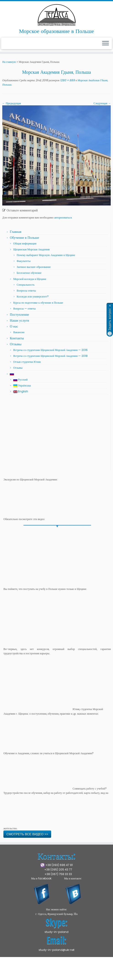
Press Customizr (42, 974)
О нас (14, 326)
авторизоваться (63, 217)
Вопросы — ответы (24, 308)
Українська (22, 385)
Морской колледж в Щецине (30, 279)
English (21, 391)
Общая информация (25, 243)
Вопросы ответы (26, 291)
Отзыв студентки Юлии (27, 362)
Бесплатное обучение (29, 273)
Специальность (26, 285)
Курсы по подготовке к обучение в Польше (38, 303)
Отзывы (16, 344)
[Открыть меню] (105, 43)
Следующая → (102, 103)
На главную (9, 62)
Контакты (17, 338)
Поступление (19, 314)
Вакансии (19, 332)
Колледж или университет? (33, 296)
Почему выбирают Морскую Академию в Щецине (46, 255)
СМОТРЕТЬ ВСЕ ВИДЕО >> (27, 834)
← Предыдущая (12, 103)
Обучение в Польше (24, 237)
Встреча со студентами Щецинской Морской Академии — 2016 (50, 350)
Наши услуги (19, 320)
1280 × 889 (67, 80)
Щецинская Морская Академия (31, 249)
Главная (16, 232)
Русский (20, 380)
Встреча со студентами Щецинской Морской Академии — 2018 (50, 356)
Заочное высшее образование (34, 267)
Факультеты (24, 261)
